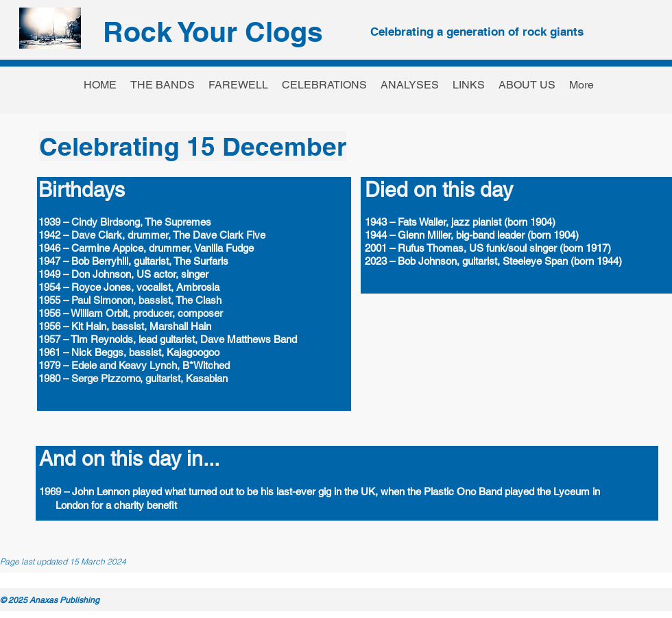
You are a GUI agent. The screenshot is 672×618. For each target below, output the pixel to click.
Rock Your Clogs (213, 32)
